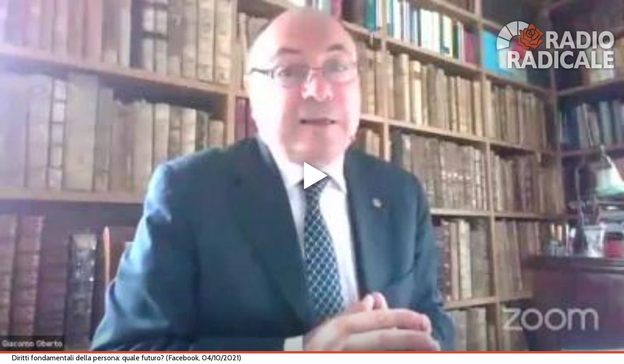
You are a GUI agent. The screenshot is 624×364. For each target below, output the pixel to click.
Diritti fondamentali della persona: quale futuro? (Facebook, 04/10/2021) (126, 358)
